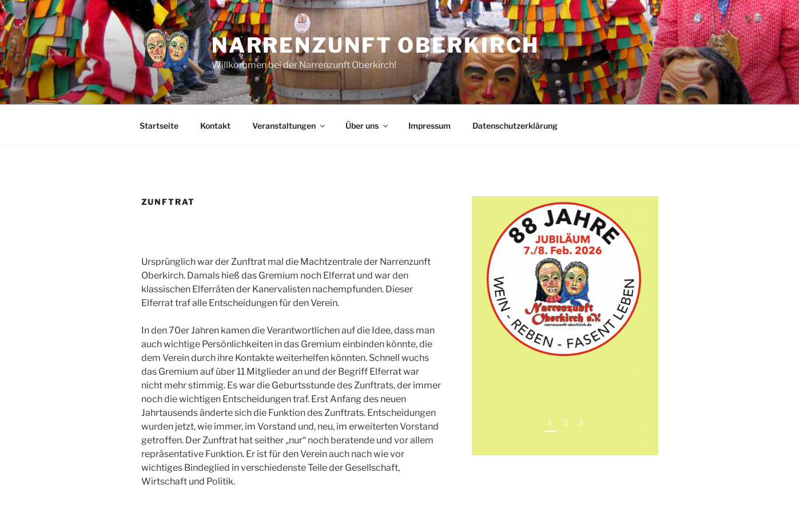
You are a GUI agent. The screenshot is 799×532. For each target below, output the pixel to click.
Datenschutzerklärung (515, 126)
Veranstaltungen (289, 126)
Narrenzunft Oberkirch (375, 45)
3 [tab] (581, 422)
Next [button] (634, 431)
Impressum (430, 126)
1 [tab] (550, 422)
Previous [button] (612, 431)
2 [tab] (566, 422)
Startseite (159, 126)
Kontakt (215, 126)
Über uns (367, 126)
